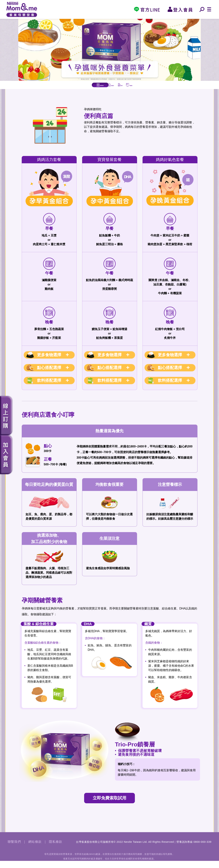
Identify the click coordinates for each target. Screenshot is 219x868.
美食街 (179, 88)
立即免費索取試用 (109, 805)
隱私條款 (56, 849)
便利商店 (44, 88)
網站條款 (35, 849)
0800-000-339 (202, 849)
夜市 (133, 88)
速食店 (89, 88)
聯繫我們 (14, 849)
